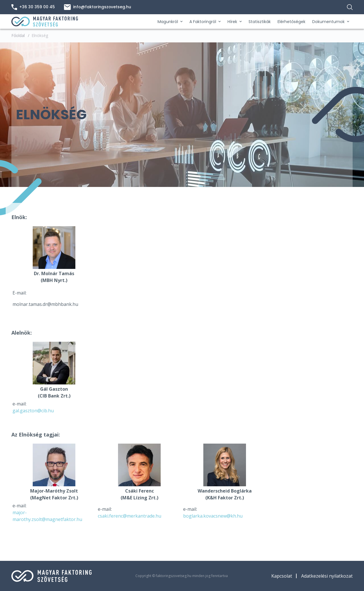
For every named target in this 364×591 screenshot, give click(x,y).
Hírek (235, 22)
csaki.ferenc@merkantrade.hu (130, 516)
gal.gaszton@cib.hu (33, 411)
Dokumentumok (331, 22)
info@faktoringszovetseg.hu (98, 7)
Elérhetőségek (291, 22)
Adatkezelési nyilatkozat (327, 576)
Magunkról (170, 22)
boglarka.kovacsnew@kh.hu (213, 516)
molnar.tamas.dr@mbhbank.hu (45, 304)
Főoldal (18, 35)
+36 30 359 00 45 (33, 7)
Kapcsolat (282, 576)
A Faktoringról (205, 22)
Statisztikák (260, 22)
